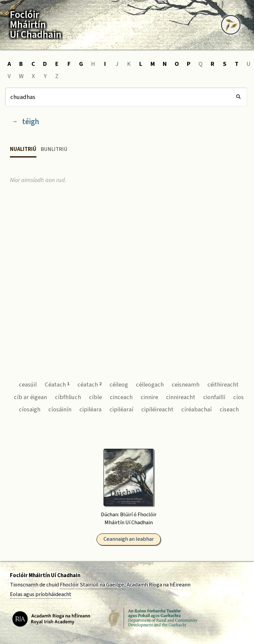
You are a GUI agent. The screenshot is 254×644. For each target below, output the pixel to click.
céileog (119, 385)
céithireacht (223, 385)
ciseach (229, 409)
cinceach (121, 397)
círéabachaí (196, 409)
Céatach (57, 385)
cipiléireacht (157, 409)
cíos (238, 397)
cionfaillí (214, 397)
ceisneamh (186, 385)
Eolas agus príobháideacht (41, 594)
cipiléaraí (121, 409)
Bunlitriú (54, 149)
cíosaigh (30, 409)
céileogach (150, 385)
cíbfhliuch (68, 397)
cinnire (149, 397)
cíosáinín (60, 409)
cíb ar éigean (30, 397)
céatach (89, 385)
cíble (95, 397)
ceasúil (28, 385)
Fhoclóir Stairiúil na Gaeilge (92, 585)
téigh (31, 122)
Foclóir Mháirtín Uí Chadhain (45, 575)
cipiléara (90, 409)
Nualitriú (23, 149)
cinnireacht (181, 397)
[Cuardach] (126, 97)
